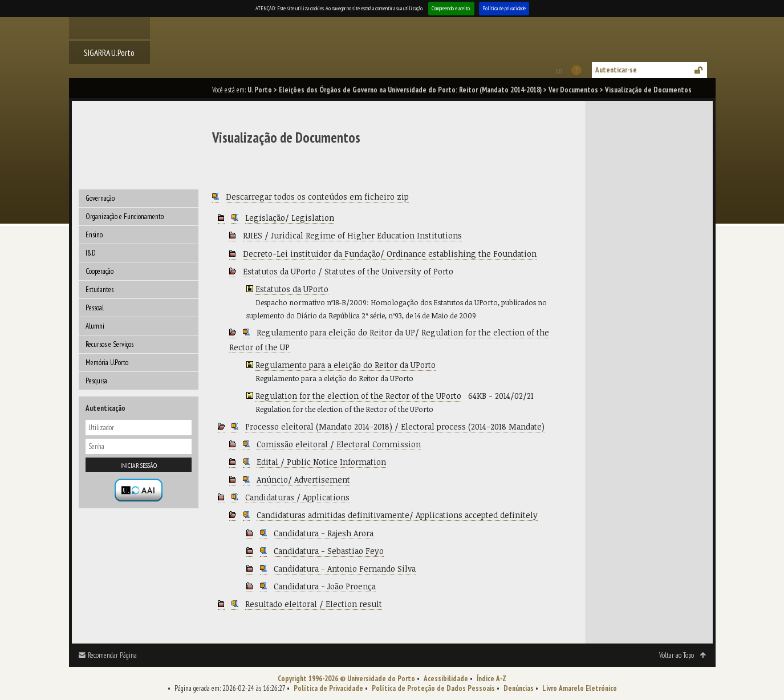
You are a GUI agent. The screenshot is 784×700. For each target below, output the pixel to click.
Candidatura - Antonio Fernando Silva (345, 569)
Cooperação (99, 271)
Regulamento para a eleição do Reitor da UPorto (346, 365)
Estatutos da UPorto (292, 289)
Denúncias (519, 688)
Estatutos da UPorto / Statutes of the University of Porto (348, 271)
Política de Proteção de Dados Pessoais (433, 688)
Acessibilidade (446, 679)
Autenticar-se (616, 70)
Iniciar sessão (139, 465)
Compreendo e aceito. (451, 8)
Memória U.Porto (107, 363)
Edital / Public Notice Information (321, 462)
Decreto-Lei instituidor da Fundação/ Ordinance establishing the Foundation (390, 254)
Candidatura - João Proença (325, 586)
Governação (100, 198)
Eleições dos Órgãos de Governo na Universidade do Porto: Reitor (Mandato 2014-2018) (410, 90)
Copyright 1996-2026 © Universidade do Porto (346, 679)
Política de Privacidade (328, 688)
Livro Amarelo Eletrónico (580, 688)
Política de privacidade (504, 8)
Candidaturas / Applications (297, 497)
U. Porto (260, 90)
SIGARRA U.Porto (109, 52)
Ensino (94, 235)
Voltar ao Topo (677, 655)
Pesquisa (96, 381)
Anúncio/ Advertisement (303, 480)
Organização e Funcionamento (125, 217)
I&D (91, 253)
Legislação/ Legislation (290, 218)
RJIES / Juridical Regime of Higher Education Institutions (352, 235)
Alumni (95, 326)
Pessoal (95, 308)
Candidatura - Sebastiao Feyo (329, 551)
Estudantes (99, 290)
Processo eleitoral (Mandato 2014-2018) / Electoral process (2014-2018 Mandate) (395, 426)
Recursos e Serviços (109, 344)
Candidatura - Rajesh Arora (324, 533)
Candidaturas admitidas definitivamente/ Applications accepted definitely (397, 515)
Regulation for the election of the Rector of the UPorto (358, 396)
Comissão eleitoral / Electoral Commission (339, 444)
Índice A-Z (491, 679)
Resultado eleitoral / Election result (314, 604)
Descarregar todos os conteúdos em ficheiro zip (317, 197)
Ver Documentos (573, 90)
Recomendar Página (112, 655)
